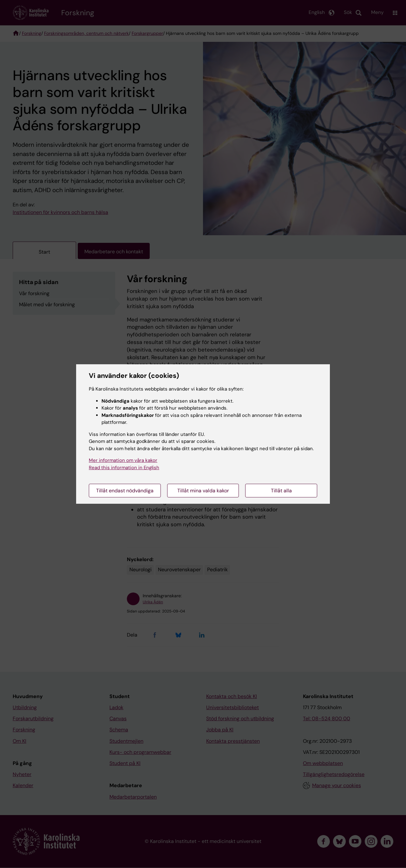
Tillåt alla (281, 491)
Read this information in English (124, 468)
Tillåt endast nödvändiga (125, 491)
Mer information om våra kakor (123, 460)
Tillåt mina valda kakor (203, 491)
